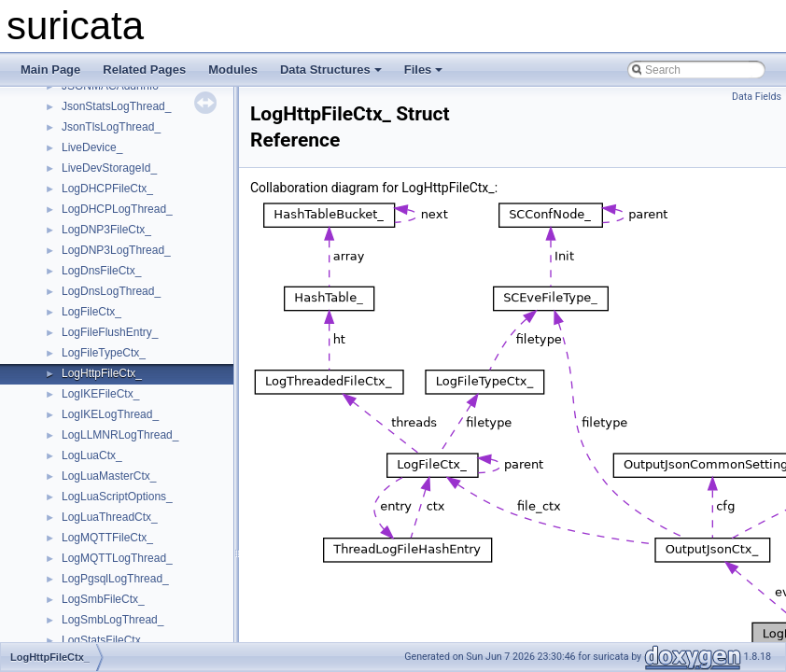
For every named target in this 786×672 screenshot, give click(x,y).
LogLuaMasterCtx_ (109, 476)
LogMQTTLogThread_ (117, 558)
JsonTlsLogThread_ (111, 127)
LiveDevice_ (92, 147)
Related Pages (144, 70)
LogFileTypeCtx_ (104, 353)
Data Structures (331, 70)
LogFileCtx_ (91, 312)
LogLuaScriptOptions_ (117, 497)
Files (424, 70)
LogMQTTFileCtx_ (107, 538)
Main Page (50, 70)
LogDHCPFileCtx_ (107, 189)
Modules (233, 70)
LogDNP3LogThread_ (116, 250)
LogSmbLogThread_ (112, 620)
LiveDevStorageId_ (109, 168)
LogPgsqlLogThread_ (115, 579)
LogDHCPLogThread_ (117, 209)
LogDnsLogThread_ (111, 291)
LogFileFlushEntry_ (110, 332)
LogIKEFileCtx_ (100, 394)
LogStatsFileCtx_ (104, 640)
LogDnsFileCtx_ (101, 271)
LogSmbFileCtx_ (103, 599)
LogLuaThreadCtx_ (110, 517)
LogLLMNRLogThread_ (120, 435)
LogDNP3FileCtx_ (106, 230)
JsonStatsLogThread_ (116, 106)
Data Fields (757, 97)
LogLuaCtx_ (92, 455)
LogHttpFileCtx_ (102, 373)
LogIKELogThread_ (110, 414)
